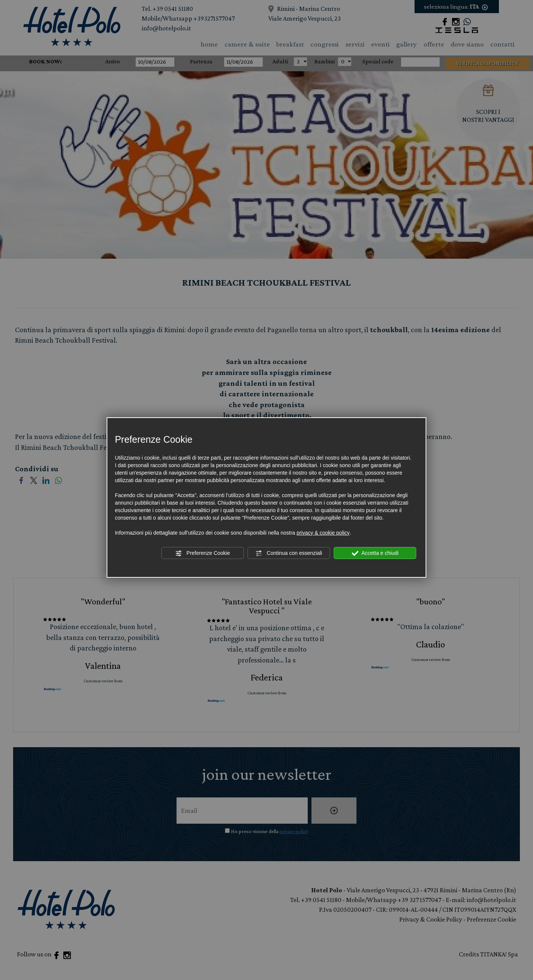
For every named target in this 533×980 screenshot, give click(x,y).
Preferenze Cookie (203, 553)
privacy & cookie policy (323, 533)
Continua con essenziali (289, 553)
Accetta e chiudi (375, 553)
